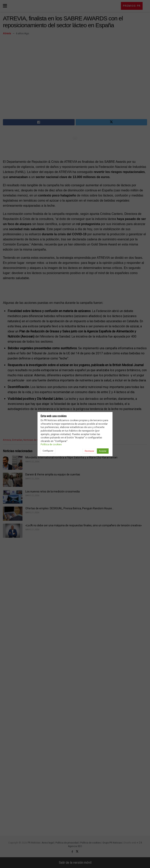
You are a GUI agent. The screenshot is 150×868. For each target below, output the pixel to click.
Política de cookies (51, 444)
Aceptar (103, 451)
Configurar (48, 451)
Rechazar (89, 451)
